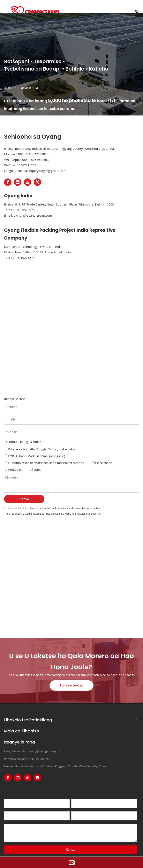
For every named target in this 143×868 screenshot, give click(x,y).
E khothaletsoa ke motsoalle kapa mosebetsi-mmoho (44, 463)
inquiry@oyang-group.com (47, 171)
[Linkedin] (18, 182)
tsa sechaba (102, 463)
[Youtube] (28, 182)
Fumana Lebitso (71, 685)
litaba (36, 469)
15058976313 (44, 759)
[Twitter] (37, 182)
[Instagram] (37, 778)
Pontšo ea (14, 469)
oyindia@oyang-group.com (33, 215)
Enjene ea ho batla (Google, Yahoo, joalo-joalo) (40, 449)
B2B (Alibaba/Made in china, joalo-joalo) (35, 456)
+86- (32, 759)
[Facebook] (8, 182)
